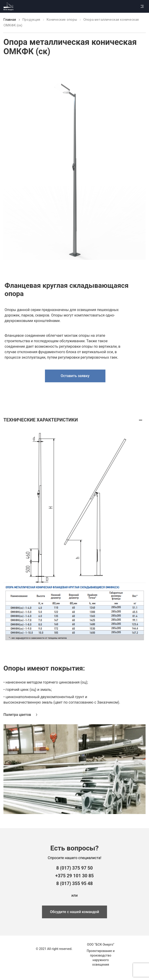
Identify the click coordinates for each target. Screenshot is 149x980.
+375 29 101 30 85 (74, 876)
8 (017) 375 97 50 (74, 868)
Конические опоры (62, 20)
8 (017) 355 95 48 (74, 883)
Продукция (31, 20)
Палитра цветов (17, 715)
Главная (10, 20)
